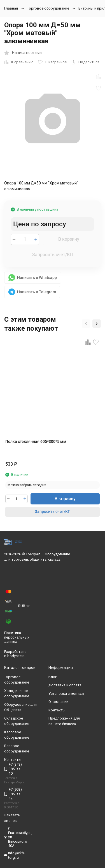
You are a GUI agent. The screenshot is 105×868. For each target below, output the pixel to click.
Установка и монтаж (66, 694)
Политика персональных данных (17, 637)
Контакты (57, 710)
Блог (53, 677)
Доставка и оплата (65, 685)
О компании (58, 702)
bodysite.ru (16, 656)
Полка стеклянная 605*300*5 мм (36, 441)
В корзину (69, 239)
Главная (11, 8)
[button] (86, 324)
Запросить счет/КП (53, 255)
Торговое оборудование (48, 8)
